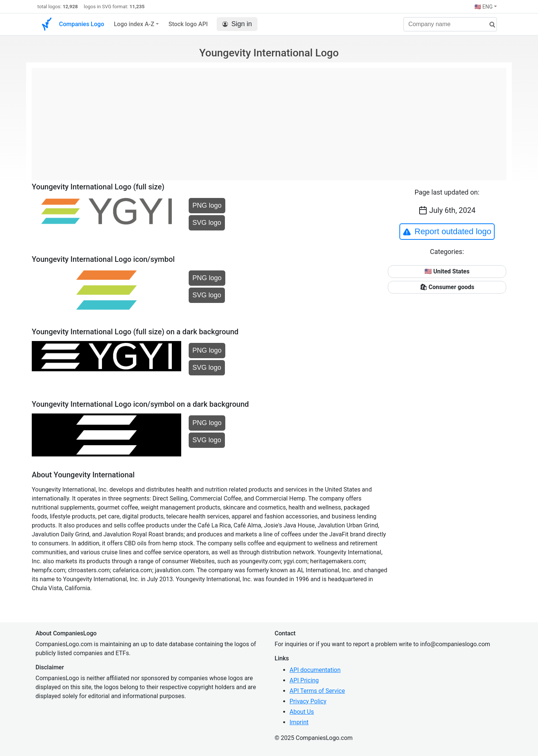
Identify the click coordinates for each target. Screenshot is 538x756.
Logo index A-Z (134, 24)
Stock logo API (188, 24)
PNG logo (207, 205)
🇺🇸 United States (447, 271)
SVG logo (207, 223)
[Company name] (450, 24)
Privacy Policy (308, 701)
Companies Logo (82, 24)
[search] (489, 25)
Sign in (237, 24)
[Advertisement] (269, 120)
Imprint (299, 722)
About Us (302, 712)
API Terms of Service (317, 691)
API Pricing (304, 680)
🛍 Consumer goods (447, 287)
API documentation (315, 670)
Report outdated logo (447, 232)
